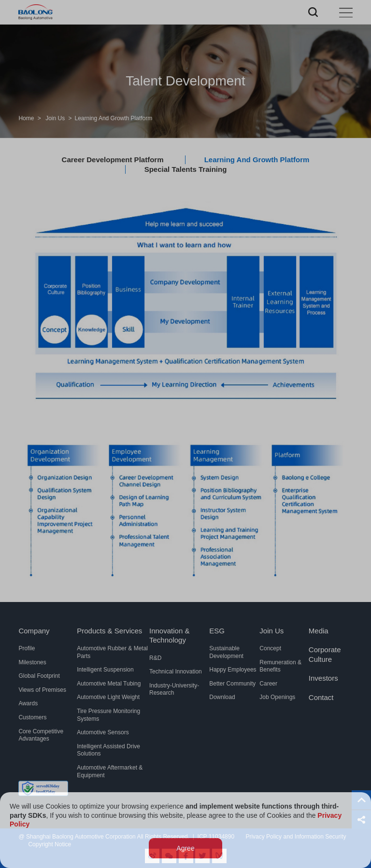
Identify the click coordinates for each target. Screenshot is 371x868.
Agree (185, 849)
